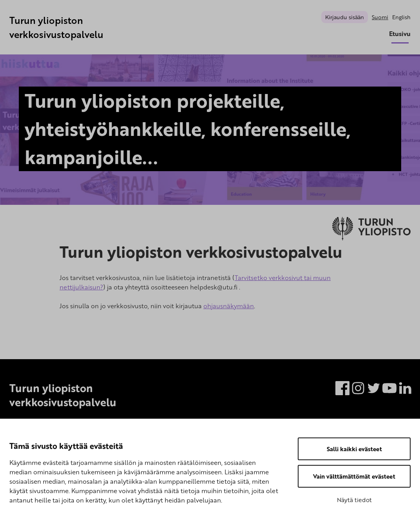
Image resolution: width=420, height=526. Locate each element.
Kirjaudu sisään (345, 17)
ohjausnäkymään (229, 306)
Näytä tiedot (354, 500)
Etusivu (400, 34)
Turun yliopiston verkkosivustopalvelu (56, 27)
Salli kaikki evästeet (354, 449)
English (401, 17)
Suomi (380, 17)
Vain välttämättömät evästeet (354, 476)
